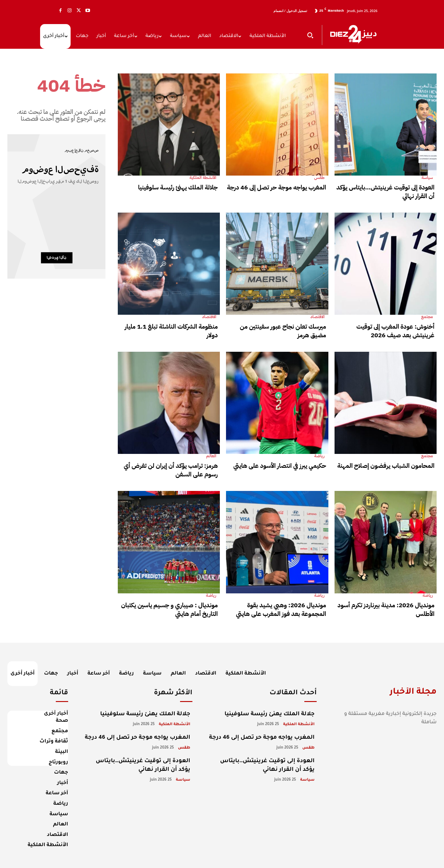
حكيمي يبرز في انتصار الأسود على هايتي (280, 466)
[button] (310, 35)
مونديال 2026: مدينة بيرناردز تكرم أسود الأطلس (386, 609)
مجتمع (427, 317)
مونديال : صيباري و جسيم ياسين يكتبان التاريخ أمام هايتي (170, 609)
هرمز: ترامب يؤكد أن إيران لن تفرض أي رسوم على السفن (171, 470)
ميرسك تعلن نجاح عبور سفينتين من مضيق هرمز (283, 331)
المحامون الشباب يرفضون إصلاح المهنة (386, 466)
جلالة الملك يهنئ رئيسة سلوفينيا (178, 187)
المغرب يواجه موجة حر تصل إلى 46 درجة (277, 187)
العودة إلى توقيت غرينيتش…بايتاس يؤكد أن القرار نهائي (385, 192)
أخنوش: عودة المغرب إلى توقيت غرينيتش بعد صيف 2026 (395, 331)
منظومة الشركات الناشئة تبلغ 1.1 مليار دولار (171, 331)
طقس (319, 178)
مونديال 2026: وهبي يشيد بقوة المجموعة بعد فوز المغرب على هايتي (281, 609)
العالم (211, 456)
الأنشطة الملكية (203, 178)
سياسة (427, 178)
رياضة (319, 456)
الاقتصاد (209, 317)
